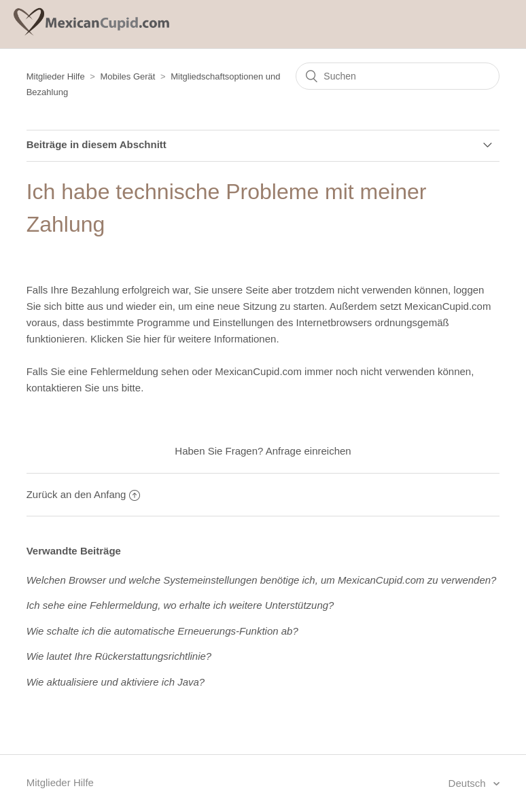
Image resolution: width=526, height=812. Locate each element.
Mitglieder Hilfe (56, 76)
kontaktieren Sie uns (73, 388)
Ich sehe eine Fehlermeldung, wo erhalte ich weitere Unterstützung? (180, 605)
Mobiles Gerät (128, 76)
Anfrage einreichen (309, 451)
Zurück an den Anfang (84, 494)
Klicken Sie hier (125, 339)
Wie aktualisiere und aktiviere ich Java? (116, 682)
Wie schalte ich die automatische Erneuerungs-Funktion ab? (162, 631)
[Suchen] (398, 76)
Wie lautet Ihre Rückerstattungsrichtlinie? (119, 656)
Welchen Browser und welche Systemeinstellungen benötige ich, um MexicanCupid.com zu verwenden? (262, 580)
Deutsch (469, 783)
